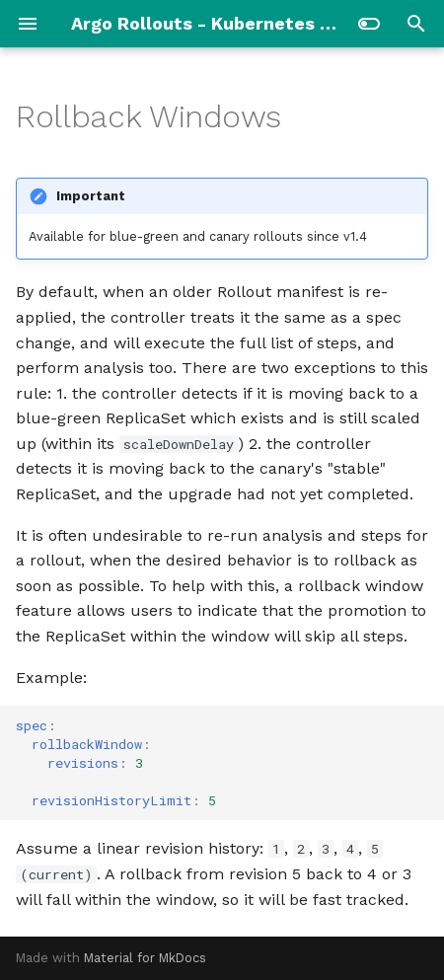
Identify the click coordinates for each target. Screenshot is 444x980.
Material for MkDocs (145, 958)
